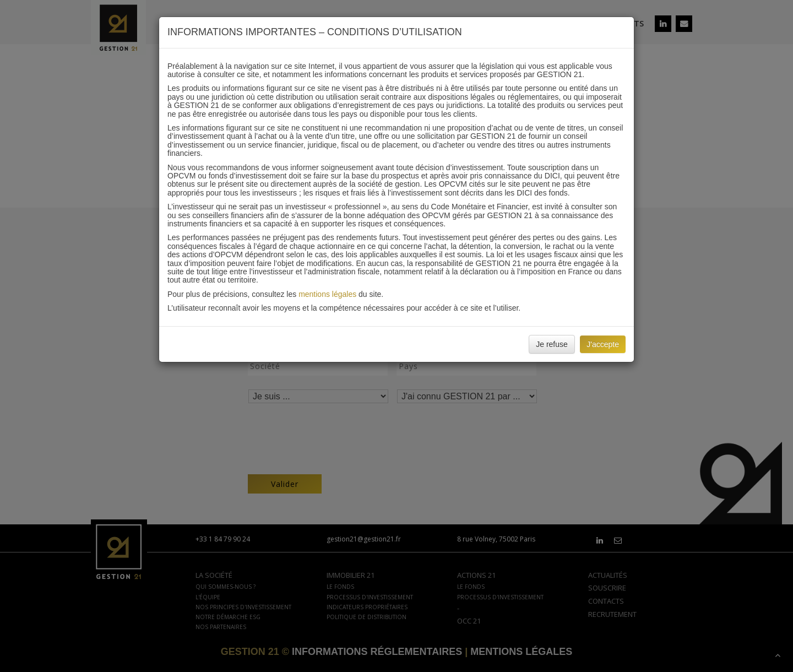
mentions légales (327, 294)
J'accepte (603, 344)
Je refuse (552, 344)
